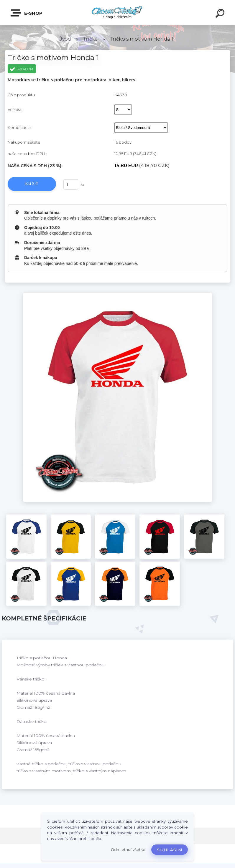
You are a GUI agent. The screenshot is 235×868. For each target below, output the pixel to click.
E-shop (27, 13)
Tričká (91, 39)
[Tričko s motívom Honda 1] (118, 295)
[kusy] (71, 184)
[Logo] (117, 13)
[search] (221, 14)
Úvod (65, 39)
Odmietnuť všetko (128, 850)
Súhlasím (170, 850)
